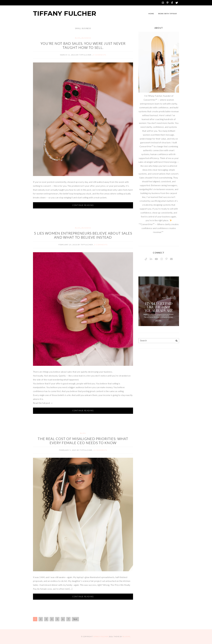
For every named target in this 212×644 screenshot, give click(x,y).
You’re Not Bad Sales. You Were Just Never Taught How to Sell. (83, 45)
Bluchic (127, 636)
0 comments (99, 55)
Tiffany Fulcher (65, 13)
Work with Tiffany (168, 14)
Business (86, 38)
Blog (78, 38)
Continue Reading (83, 205)
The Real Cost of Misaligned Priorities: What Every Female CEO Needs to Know (83, 441)
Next (75, 619)
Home (151, 14)
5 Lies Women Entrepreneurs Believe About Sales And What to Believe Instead (83, 235)
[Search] (177, 341)
